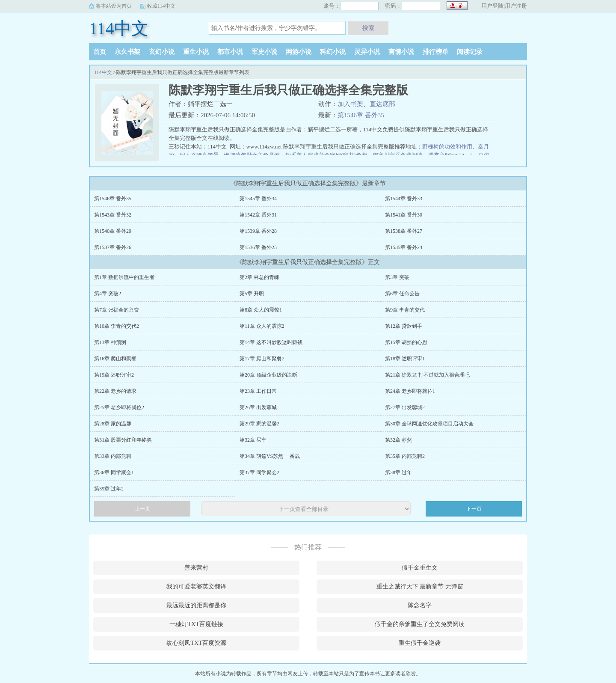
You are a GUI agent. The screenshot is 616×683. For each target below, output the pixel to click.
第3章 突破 (397, 277)
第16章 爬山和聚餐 (115, 359)
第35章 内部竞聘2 (405, 456)
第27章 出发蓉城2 (405, 407)
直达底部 (382, 104)
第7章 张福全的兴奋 (117, 310)
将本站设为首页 (114, 6)
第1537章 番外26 (113, 247)
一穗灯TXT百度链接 (196, 624)
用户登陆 (492, 6)
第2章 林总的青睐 (259, 277)
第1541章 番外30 (404, 215)
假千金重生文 (420, 568)
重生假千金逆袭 (420, 643)
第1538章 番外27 (404, 231)
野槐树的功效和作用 (447, 147)
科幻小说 (333, 52)
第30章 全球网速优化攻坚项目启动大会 (429, 424)
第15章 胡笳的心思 (406, 342)
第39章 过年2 (109, 489)
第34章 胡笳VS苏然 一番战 (270, 456)
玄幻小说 (162, 52)
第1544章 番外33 (404, 199)
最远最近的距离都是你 (196, 605)
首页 (100, 52)
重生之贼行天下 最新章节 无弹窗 (420, 586)
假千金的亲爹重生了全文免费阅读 (420, 624)
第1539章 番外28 (258, 231)
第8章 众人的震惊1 (261, 310)
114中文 (119, 28)
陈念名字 (420, 605)
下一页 (474, 509)
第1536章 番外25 (258, 247)
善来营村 (196, 568)
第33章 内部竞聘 (113, 456)
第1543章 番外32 (113, 215)
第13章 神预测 (110, 342)
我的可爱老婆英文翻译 (196, 586)
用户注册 (516, 6)
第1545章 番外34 (258, 199)
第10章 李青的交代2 (117, 326)
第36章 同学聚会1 (114, 472)
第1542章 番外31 (258, 215)
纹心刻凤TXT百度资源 (196, 643)
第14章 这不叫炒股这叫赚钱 (271, 342)
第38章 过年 (398, 472)
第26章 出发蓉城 (258, 407)
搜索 (368, 28)
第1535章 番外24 (404, 247)
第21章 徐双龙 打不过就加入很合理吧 (427, 375)
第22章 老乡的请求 (115, 391)
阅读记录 (470, 52)
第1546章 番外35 (361, 115)
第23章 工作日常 (258, 391)
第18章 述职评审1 (405, 359)
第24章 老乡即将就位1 (410, 391)
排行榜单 (435, 52)
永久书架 (127, 52)
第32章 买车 (253, 440)
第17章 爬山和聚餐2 (262, 359)
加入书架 (350, 104)
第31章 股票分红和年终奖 (123, 440)
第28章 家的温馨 (113, 424)
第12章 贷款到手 (404, 326)
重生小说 (196, 52)
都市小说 (230, 52)
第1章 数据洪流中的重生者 (124, 277)
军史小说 (264, 52)
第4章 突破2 (108, 294)
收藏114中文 (161, 6)
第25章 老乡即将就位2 (119, 407)
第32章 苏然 (398, 440)
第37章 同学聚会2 (259, 472)
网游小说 (299, 52)
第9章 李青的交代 (405, 310)
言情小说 (401, 52)
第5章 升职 (252, 294)
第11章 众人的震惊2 (262, 326)
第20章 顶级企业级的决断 (268, 375)
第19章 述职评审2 (114, 375)
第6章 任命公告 (402, 294)
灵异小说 (367, 52)
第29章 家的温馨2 (259, 424)
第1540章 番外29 (113, 231)
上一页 (142, 509)
